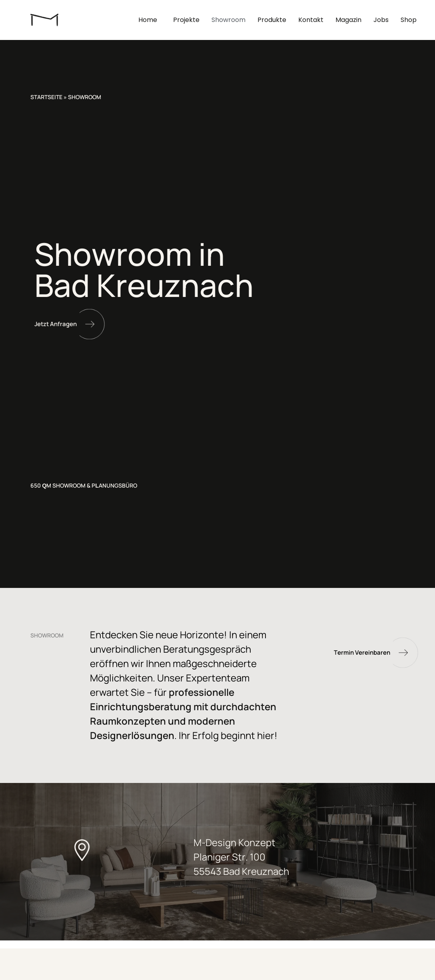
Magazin (348, 20)
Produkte (272, 20)
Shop (409, 20)
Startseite (46, 97)
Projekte (186, 20)
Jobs (381, 20)
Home (150, 20)
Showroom (228, 20)
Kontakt (311, 20)
